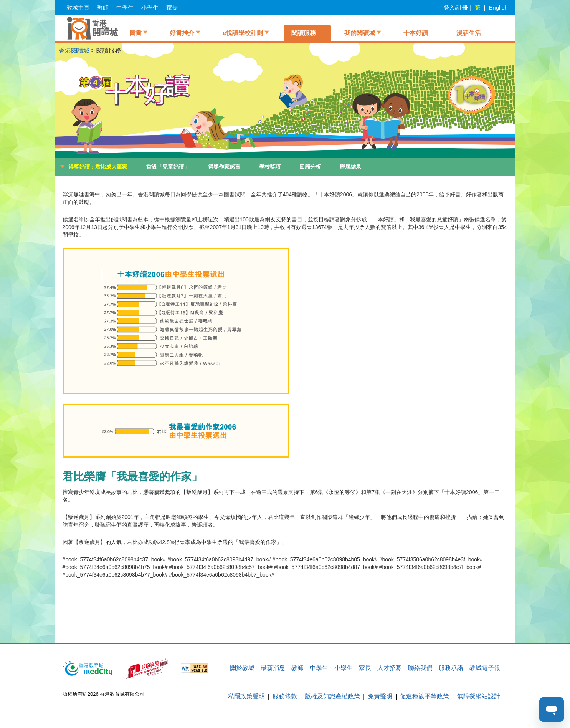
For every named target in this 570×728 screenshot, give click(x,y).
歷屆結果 (350, 167)
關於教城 (242, 668)
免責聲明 (380, 696)
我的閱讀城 (360, 33)
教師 (103, 7)
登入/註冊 (456, 7)
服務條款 (285, 696)
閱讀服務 (304, 33)
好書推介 (182, 33)
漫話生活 (469, 33)
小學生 (150, 7)
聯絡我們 (420, 668)
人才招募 (390, 668)
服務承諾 (451, 668)
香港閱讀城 (74, 51)
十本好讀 (416, 33)
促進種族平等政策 (425, 696)
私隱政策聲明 (246, 696)
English (498, 7)
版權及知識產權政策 (332, 696)
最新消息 (273, 668)
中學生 (125, 7)
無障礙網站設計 (479, 696)
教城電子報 (485, 668)
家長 (172, 7)
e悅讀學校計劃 (243, 33)
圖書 (135, 33)
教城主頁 (78, 7)
